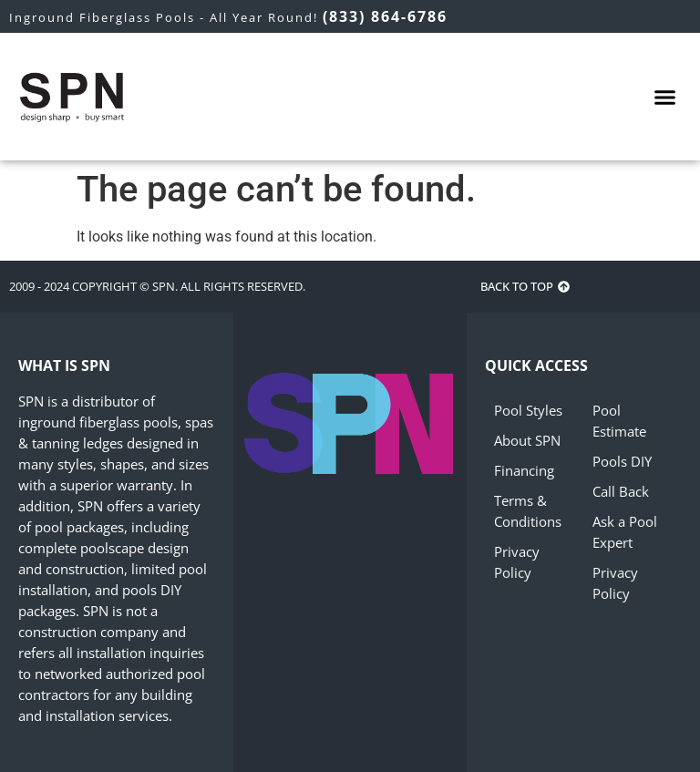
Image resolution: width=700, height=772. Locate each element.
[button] (664, 97)
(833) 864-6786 (385, 16)
